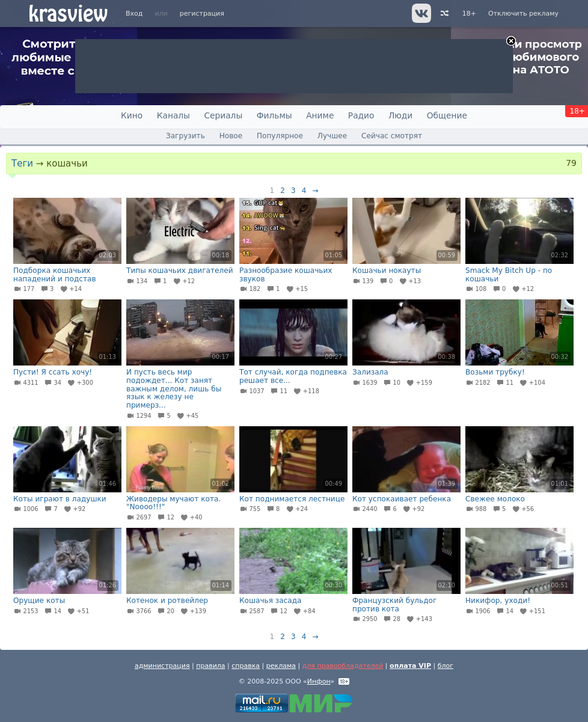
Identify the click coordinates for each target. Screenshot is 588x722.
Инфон (319, 681)
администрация (162, 666)
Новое (231, 136)
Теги (22, 164)
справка (246, 666)
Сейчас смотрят (392, 136)
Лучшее (332, 136)
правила (210, 666)
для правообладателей (343, 666)
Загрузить (185, 136)
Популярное (280, 136)
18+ (469, 14)
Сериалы (223, 115)
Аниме (320, 115)
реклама (281, 666)
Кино (132, 115)
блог (446, 666)
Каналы (173, 115)
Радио (361, 115)
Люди (400, 115)
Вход (134, 14)
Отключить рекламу (523, 14)
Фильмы (274, 115)
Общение (447, 115)
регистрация (202, 14)
